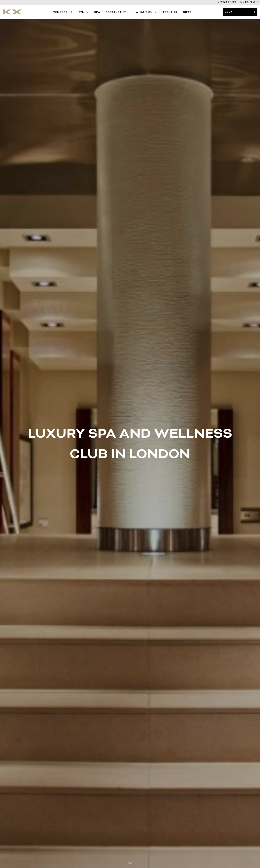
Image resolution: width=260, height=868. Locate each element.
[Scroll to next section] (130, 864)
